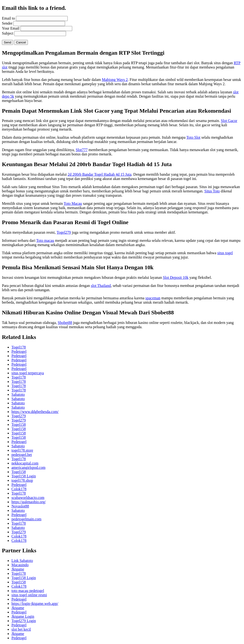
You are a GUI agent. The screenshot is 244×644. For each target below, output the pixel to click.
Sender (7, 23)
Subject (8, 33)
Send (8, 42)
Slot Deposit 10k (176, 277)
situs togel (225, 253)
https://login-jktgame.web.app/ (35, 604)
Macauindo (20, 565)
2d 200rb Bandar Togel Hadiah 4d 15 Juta (99, 174)
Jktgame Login (23, 616)
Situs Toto (212, 191)
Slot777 (82, 150)
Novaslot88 (20, 506)
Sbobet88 (65, 323)
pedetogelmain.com (26, 519)
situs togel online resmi (29, 595)
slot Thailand (101, 286)
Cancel (21, 42)
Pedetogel (19, 351)
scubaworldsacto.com (28, 498)
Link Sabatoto (22, 561)
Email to (8, 18)
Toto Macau (73, 203)
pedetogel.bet (22, 455)
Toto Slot (193, 137)
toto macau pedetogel (28, 591)
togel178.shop (22, 480)
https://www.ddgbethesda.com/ (35, 412)
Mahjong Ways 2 (115, 80)
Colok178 (19, 489)
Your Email (11, 28)
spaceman (153, 298)
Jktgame (18, 569)
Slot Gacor (229, 121)
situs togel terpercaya (28, 373)
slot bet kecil (21, 629)
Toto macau (45, 240)
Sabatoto (18, 394)
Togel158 (19, 425)
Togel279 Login (24, 621)
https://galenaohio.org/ (29, 502)
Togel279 (64, 232)
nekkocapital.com (25, 463)
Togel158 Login (24, 476)
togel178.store (22, 450)
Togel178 (19, 347)
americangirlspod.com (28, 467)
